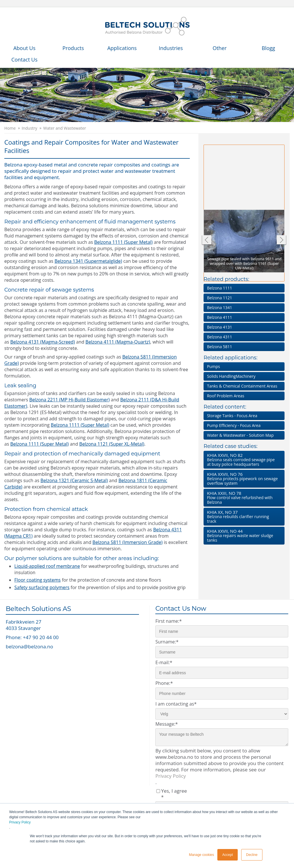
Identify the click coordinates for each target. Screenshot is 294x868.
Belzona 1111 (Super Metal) (123, 242)
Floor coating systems (37, 580)
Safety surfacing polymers (42, 587)
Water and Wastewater (65, 128)
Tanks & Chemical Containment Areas (242, 386)
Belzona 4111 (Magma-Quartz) (118, 342)
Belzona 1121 (219, 298)
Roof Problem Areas (226, 396)
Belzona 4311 (219, 337)
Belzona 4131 (219, 327)
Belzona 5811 (219, 347)
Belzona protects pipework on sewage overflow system (243, 479)
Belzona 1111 (219, 288)
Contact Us (24, 60)
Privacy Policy (20, 822)
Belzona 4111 (219, 317)
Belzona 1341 (219, 307)
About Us (24, 48)
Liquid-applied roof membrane (47, 566)
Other (219, 48)
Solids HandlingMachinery (231, 376)
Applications (122, 48)
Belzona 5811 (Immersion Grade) (127, 542)
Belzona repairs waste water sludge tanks (243, 535)
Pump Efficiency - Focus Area (234, 425)
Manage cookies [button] (201, 855)
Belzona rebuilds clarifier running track (243, 517)
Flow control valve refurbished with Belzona (243, 498)
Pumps (213, 366)
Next (282, 241)
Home (10, 128)
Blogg (269, 48)
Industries (171, 48)
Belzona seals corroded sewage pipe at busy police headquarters (243, 460)
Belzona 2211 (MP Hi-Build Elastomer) (69, 400)
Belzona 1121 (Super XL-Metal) (112, 444)
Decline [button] (252, 855)
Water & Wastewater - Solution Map (240, 435)
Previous (206, 241)
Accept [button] (228, 855)
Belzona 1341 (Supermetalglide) (88, 261)
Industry (30, 128)
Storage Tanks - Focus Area (232, 416)
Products (73, 48)
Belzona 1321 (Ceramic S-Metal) (74, 480)
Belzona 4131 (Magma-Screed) (43, 342)
